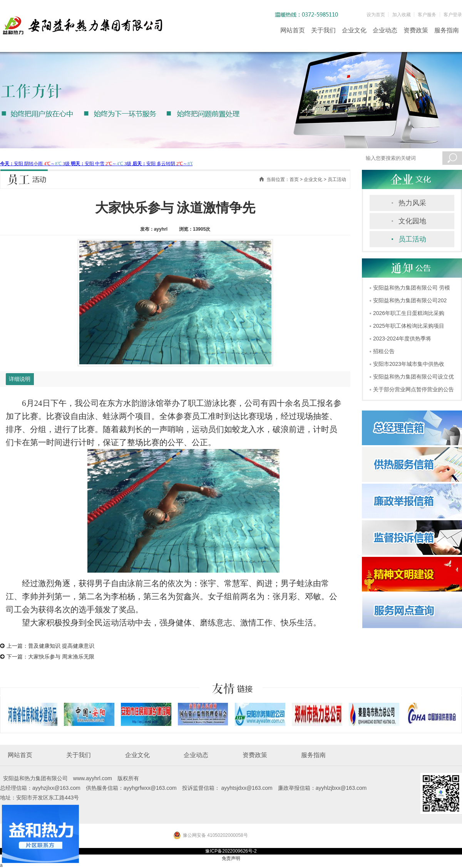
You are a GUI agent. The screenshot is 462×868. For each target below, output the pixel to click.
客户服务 (427, 15)
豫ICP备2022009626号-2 (231, 851)
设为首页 (376, 15)
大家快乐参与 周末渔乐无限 (61, 657)
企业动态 (385, 30)
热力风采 (412, 203)
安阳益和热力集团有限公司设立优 (413, 377)
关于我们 (323, 30)
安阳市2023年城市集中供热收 (409, 364)
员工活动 (412, 239)
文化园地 (412, 221)
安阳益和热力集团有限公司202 (410, 300)
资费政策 (416, 30)
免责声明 (231, 858)
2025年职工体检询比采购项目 (409, 326)
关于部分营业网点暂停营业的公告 (413, 389)
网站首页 (293, 30)
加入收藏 (402, 15)
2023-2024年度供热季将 (402, 338)
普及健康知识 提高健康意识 (61, 646)
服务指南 (447, 30)
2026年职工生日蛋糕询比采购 (409, 313)
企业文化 (354, 30)
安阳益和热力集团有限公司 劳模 (412, 288)
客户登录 (453, 15)
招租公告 (384, 351)
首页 (294, 179)
